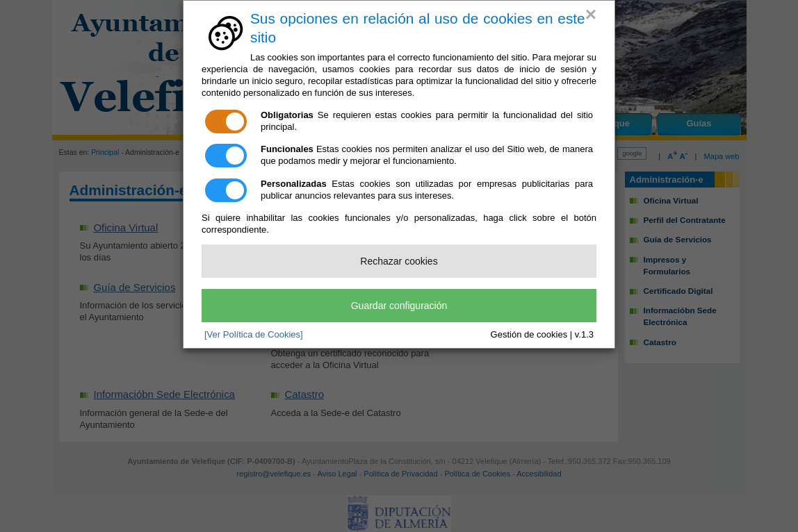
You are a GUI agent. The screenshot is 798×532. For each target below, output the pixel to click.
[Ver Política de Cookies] (254, 334)
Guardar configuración (399, 306)
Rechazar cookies (399, 261)
